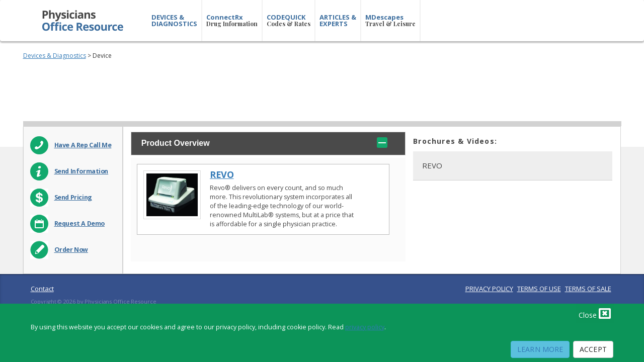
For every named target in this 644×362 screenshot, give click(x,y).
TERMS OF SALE (588, 289)
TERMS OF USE (539, 289)
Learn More (540, 349)
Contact (42, 289)
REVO (222, 175)
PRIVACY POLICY (489, 289)
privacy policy (365, 327)
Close (595, 313)
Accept (593, 349)
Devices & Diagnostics (55, 56)
